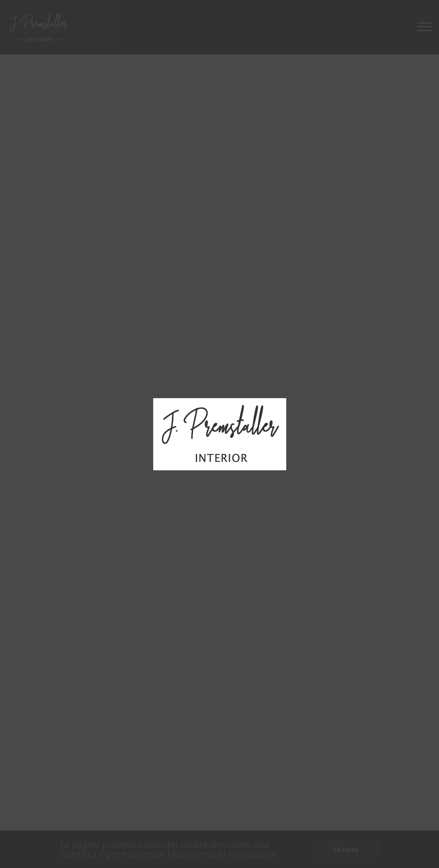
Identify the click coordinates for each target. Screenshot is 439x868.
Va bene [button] (346, 849)
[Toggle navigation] (424, 27)
